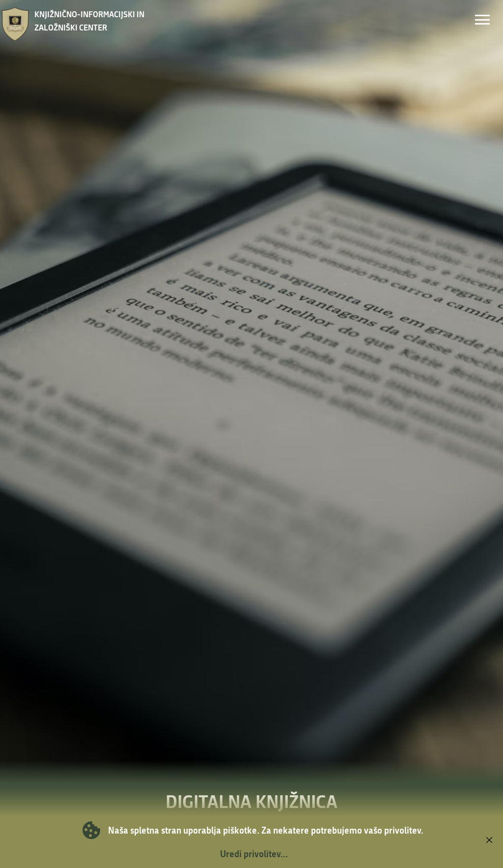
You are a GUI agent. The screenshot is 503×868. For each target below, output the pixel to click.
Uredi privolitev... (254, 854)
